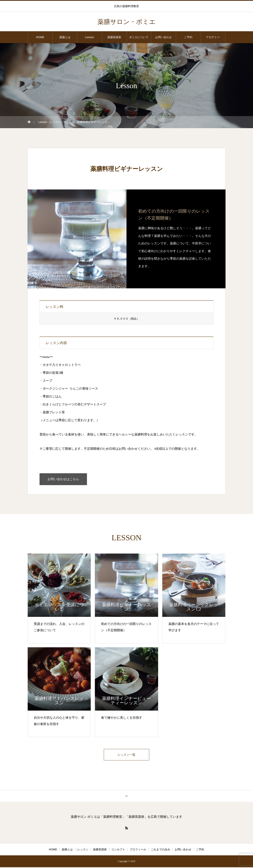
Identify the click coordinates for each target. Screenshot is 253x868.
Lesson (89, 37)
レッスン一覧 (126, 755)
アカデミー (213, 37)
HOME (40, 37)
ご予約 (188, 37)
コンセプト (118, 850)
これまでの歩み (160, 850)
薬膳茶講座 (114, 37)
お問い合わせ (163, 37)
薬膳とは (65, 37)
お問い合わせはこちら (63, 479)
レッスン (83, 850)
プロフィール (138, 850)
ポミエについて (139, 37)
